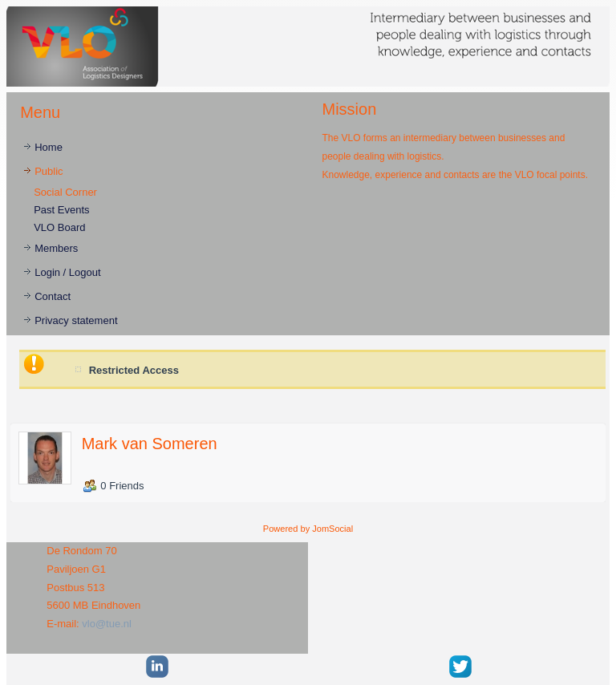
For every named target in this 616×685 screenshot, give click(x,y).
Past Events (61, 210)
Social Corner (65, 192)
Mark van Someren (150, 444)
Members (56, 248)
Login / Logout (67, 272)
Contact (53, 296)
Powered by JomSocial (308, 529)
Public (49, 171)
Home (49, 147)
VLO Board (59, 227)
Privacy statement (76, 320)
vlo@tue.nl (107, 624)
